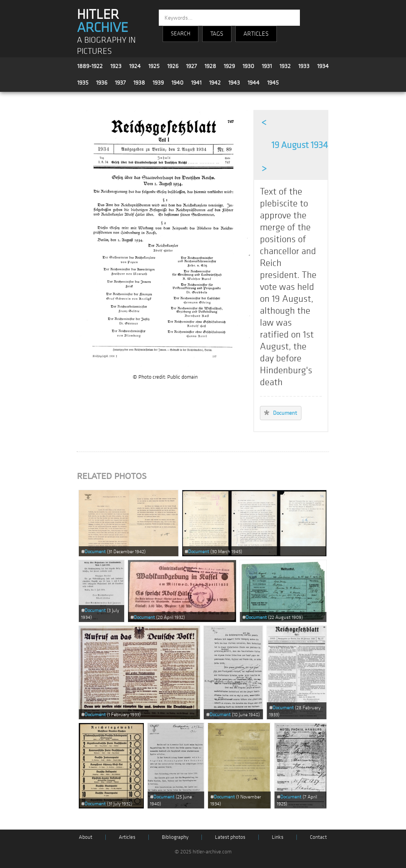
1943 (234, 83)
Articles (127, 837)
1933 (304, 66)
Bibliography (175, 837)
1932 (285, 66)
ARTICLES (256, 34)
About (86, 837)
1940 (177, 83)
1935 (83, 83)
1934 (323, 66)
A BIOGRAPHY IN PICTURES (106, 46)
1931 (267, 66)
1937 (120, 83)
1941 (196, 83)
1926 (173, 66)
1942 (215, 83)
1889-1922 (90, 66)
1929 (229, 66)
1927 (191, 66)
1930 (248, 66)
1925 (154, 66)
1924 (135, 66)
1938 (139, 83)
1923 (116, 66)
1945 (273, 83)
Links (278, 837)
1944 (254, 83)
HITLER (102, 21)
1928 (210, 66)
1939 (158, 83)
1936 (102, 83)
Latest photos (230, 837)
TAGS (217, 34)
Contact (318, 837)
